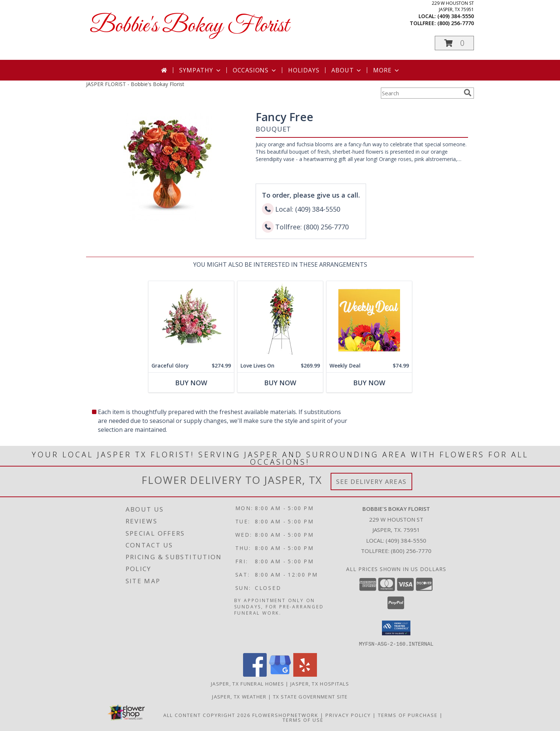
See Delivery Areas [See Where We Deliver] (371, 481)
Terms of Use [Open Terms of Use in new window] (303, 720)
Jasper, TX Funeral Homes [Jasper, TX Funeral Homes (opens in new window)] (247, 683)
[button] (454, 43)
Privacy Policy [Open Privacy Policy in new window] (348, 715)
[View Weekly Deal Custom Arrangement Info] (369, 320)
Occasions (255, 70)
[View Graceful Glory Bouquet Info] (191, 320)
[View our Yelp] (305, 674)
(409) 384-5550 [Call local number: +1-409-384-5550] (456, 16)
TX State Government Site (310, 696)
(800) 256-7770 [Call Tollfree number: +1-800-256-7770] (411, 551)
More (387, 70)
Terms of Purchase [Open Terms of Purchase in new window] (408, 715)
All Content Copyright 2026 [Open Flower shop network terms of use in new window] (207, 715)
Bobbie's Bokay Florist (189, 26)
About (347, 70)
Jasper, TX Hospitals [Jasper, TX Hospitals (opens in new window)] (320, 683)
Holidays (304, 70)
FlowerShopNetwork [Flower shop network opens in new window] (285, 715)
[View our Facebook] (255, 674)
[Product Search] (421, 93)
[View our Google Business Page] (280, 674)
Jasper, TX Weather (239, 696)
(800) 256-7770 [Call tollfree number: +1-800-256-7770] (456, 23)
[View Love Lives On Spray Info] (280, 320)
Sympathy (200, 70)
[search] (468, 93)
